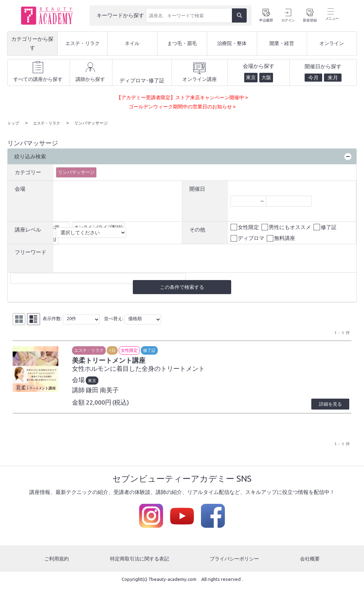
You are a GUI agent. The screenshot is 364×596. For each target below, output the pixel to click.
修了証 (326, 227)
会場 (20, 188)
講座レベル (28, 229)
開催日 (197, 188)
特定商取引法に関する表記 (139, 568)
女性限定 (245, 227)
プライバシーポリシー (235, 568)
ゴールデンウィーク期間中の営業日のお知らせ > (182, 106)
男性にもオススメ (287, 227)
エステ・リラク (105, 351)
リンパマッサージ (76, 172)
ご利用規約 (56, 568)
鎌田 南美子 (118, 393)
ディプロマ (248, 238)
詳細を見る (326, 413)
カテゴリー (28, 172)
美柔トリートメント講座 (134, 362)
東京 (108, 383)
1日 (128, 351)
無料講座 (281, 238)
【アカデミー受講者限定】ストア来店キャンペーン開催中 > (182, 97)
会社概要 (311, 568)
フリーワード (31, 252)
